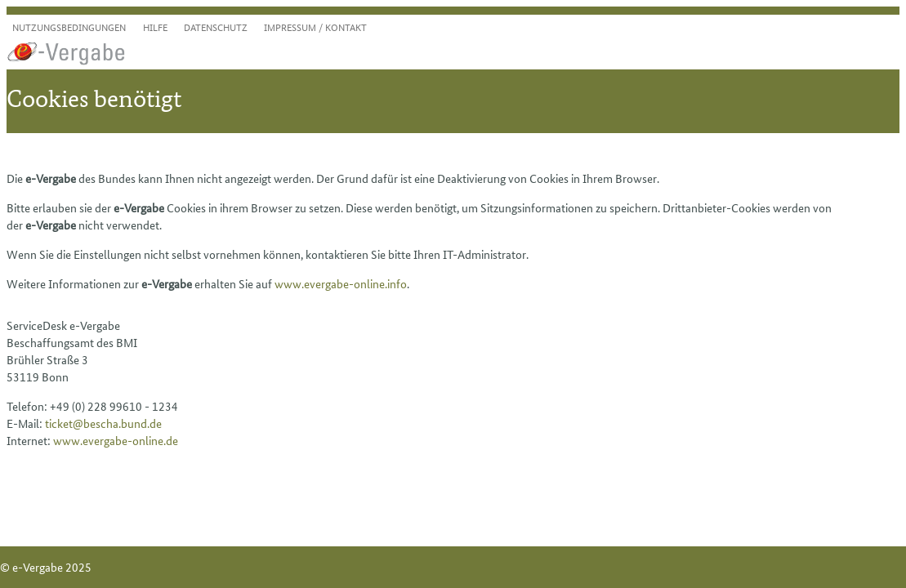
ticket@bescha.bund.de (103, 423)
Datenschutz (216, 27)
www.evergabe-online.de (116, 440)
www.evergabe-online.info (341, 283)
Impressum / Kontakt (315, 27)
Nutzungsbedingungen (69, 27)
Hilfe (155, 27)
